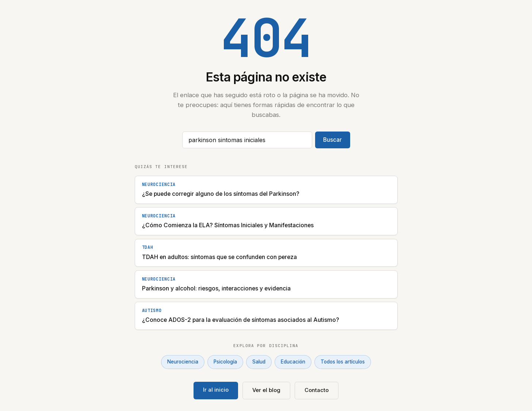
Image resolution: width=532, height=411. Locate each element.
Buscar (332, 140)
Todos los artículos (343, 362)
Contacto (317, 390)
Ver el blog (266, 390)
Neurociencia (183, 362)
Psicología (225, 362)
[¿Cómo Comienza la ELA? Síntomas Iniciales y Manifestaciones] (266, 221)
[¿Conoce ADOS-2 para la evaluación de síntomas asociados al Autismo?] (266, 316)
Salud (259, 362)
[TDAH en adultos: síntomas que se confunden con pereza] (266, 253)
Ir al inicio (216, 390)
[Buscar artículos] (247, 140)
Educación (293, 362)
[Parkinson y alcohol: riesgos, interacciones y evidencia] (266, 284)
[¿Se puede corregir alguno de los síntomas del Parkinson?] (266, 190)
